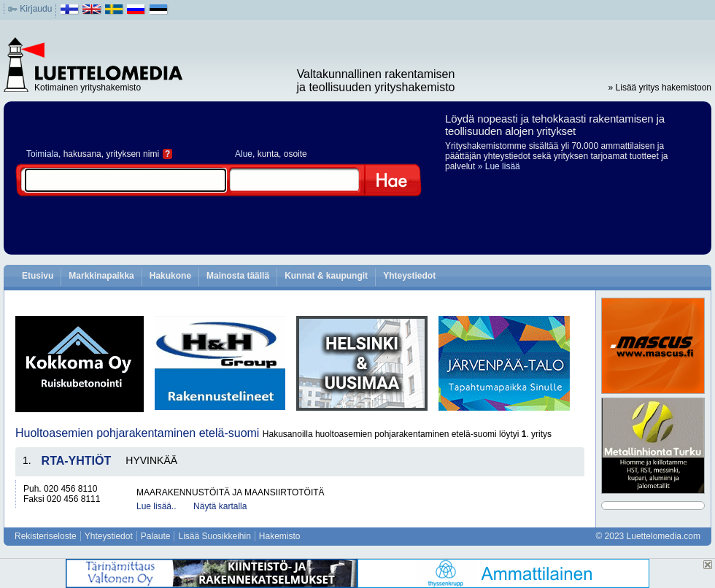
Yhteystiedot (409, 276)
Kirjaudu (36, 9)
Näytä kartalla (220, 506)
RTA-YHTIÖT (77, 461)
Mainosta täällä (238, 276)
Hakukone (170, 276)
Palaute (156, 536)
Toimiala (42, 154)
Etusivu (38, 276)
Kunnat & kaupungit (326, 276)
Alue (244, 154)
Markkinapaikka (101, 276)
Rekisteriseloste (46, 536)
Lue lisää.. (156, 506)
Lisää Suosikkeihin (214, 536)
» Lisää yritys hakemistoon (660, 88)
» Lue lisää (499, 166)
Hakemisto (280, 536)
